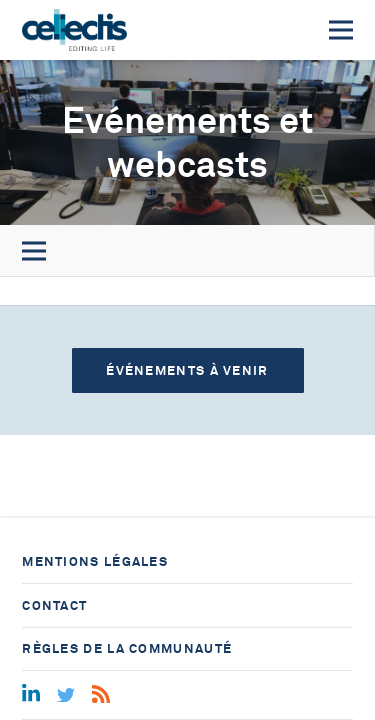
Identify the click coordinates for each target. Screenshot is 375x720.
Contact (54, 605)
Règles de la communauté (127, 648)
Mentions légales (95, 561)
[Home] (74, 30)
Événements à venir (187, 370)
